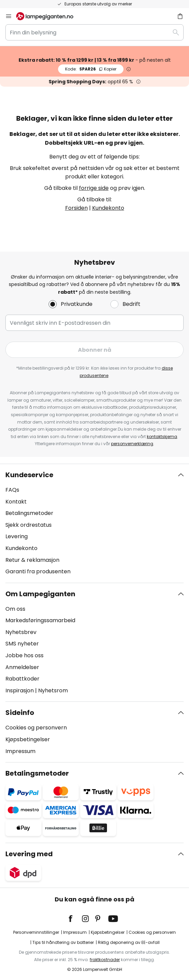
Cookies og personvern (36, 728)
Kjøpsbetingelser (28, 739)
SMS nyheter (22, 644)
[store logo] (49, 16)
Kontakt (16, 502)
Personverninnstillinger (36, 932)
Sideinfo (20, 713)
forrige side (94, 188)
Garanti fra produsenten (38, 571)
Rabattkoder (22, 679)
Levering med (29, 854)
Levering (17, 536)
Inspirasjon (20, 690)
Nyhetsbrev (21, 632)
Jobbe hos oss (24, 655)
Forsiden (76, 208)
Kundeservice (29, 475)
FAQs (12, 490)
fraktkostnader (105, 960)
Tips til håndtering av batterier (63, 942)
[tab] (94, 523)
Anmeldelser (22, 667)
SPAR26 (91, 69)
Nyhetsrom (53, 690)
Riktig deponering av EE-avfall (129, 942)
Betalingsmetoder (29, 513)
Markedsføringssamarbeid (40, 620)
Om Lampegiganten (40, 594)
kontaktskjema (162, 437)
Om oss (15, 609)
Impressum (20, 751)
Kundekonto (108, 208)
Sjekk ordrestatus (29, 525)
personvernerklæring (132, 444)
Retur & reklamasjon (32, 560)
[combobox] (94, 32)
